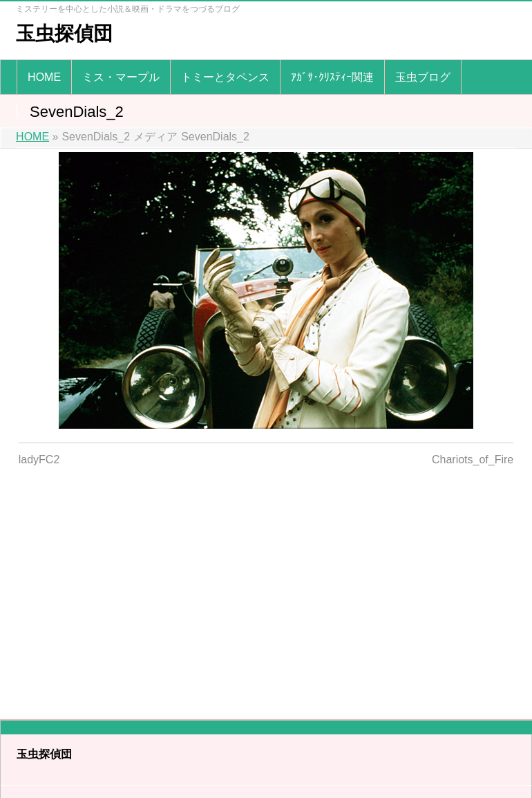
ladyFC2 (39, 460)
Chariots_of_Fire (473, 460)
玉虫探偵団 (64, 34)
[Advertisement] (266, 584)
